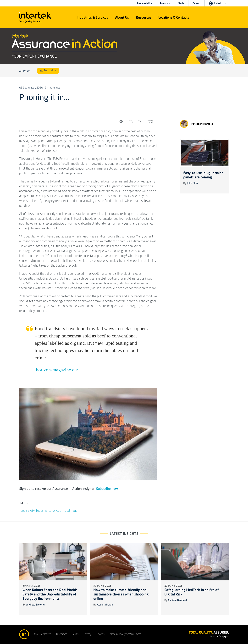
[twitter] (131, 122)
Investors (165, 3)
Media (181, 3)
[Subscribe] (48, 71)
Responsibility (144, 3)
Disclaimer (61, 634)
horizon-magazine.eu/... (59, 370)
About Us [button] (122, 17)
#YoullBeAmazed (42, 634)
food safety (27, 511)
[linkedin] (140, 122)
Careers (196, 3)
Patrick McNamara (202, 124)
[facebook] (150, 122)
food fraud (70, 511)
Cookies (101, 634)
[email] (121, 122)
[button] (92, 17)
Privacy (87, 634)
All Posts (25, 71)
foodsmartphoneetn (49, 511)
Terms (75, 634)
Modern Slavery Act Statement (126, 634)
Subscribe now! (107, 489)
